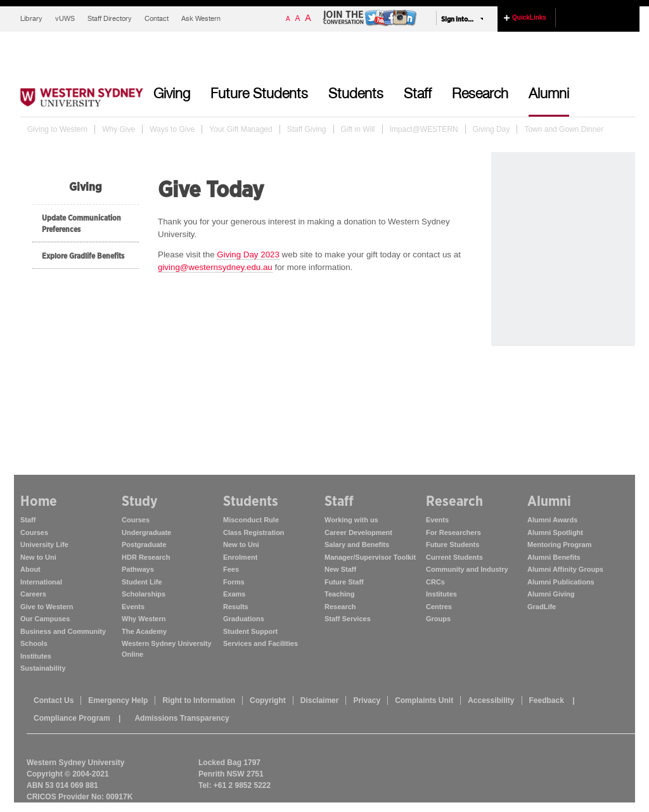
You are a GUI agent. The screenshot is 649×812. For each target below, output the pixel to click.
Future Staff (344, 582)
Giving (172, 95)
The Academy (144, 631)
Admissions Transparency (182, 718)
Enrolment (240, 557)
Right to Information (199, 700)
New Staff (340, 569)
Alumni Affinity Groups (565, 569)
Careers (33, 594)
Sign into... (457, 19)
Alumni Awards (552, 520)
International (41, 582)
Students (356, 95)
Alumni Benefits (554, 557)
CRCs (435, 582)
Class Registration (254, 532)
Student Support (250, 631)
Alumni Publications (561, 582)
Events (133, 607)
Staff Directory (110, 19)
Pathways (138, 569)
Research (480, 95)
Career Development (358, 532)
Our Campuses (45, 619)
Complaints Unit (424, 700)
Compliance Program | (77, 718)
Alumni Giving (551, 594)
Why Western (144, 619)
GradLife (542, 607)
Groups (438, 619)
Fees (231, 569)
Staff (418, 95)
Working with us (351, 520)
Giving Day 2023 (248, 255)
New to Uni (38, 557)
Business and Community (63, 631)
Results (236, 607)
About (30, 569)
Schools (34, 643)
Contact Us (54, 700)
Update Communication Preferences (81, 223)
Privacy (367, 700)
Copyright (268, 700)
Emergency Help (118, 700)
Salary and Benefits (357, 545)
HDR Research (146, 557)
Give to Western (47, 607)
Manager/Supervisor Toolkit (370, 557)
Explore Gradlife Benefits (83, 256)
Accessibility (491, 700)
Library (31, 19)
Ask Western (201, 19)
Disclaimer (320, 700)
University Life (44, 545)
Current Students (454, 557)
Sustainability (43, 668)
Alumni (549, 95)
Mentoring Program (559, 545)
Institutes (36, 656)
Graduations (244, 619)
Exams (234, 594)
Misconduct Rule (251, 520)
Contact (157, 19)
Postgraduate (144, 545)
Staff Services (348, 619)
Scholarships (144, 594)
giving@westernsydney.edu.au (215, 267)
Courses (34, 532)
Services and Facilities (260, 643)
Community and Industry (467, 569)
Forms (234, 582)
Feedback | (552, 700)
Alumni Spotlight (555, 532)
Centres (439, 607)
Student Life (142, 582)
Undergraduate (146, 532)
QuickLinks (529, 17)
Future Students (259, 95)
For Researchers (453, 532)
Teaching (339, 594)
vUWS (65, 19)
